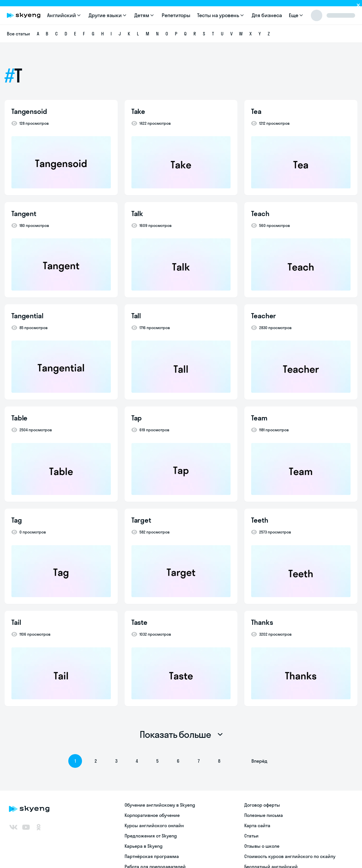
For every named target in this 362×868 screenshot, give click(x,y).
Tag (17, 520)
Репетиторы (176, 15)
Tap (137, 418)
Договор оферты (262, 805)
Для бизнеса (267, 15)
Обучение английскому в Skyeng (160, 805)
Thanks (262, 622)
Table (19, 418)
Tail (16, 622)
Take (138, 111)
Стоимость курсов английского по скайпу (290, 856)
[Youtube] (26, 827)
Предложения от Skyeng (151, 836)
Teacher (264, 316)
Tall (136, 316)
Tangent (24, 214)
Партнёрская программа (152, 856)
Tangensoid (29, 111)
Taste (139, 622)
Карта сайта (257, 825)
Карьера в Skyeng (144, 846)
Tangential (27, 316)
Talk (137, 214)
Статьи (251, 836)
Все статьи (18, 34)
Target (141, 520)
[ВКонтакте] (13, 827)
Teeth (260, 520)
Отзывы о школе (262, 846)
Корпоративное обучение (152, 815)
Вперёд (259, 761)
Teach (260, 214)
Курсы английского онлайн (154, 825)
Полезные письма (264, 815)
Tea (256, 111)
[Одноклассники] (39, 827)
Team (259, 418)
